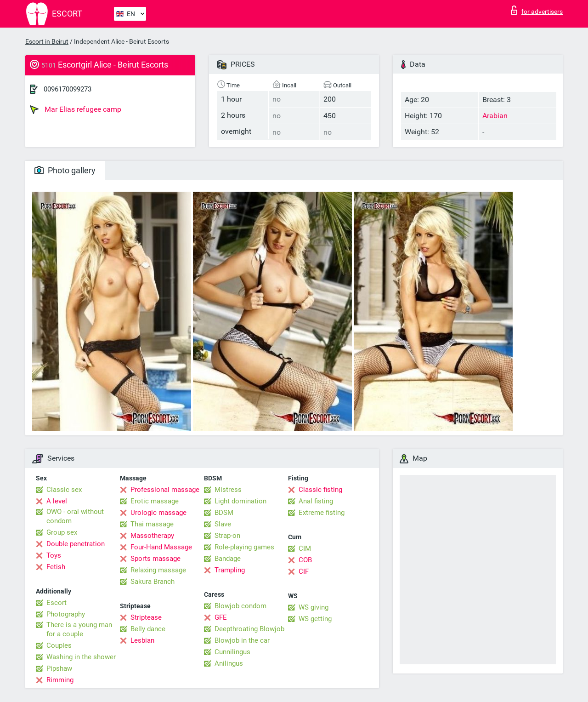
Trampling (230, 570)
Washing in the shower (81, 657)
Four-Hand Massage (161, 547)
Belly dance (148, 629)
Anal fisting (316, 501)
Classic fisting (320, 490)
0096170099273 (68, 89)
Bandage (228, 559)
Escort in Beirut (47, 41)
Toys (54, 555)
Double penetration (76, 544)
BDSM (224, 513)
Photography (66, 614)
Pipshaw (59, 668)
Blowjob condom (240, 606)
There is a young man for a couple (79, 629)
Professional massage (165, 490)
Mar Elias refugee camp (76, 109)
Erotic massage (155, 501)
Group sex (62, 532)
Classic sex (64, 490)
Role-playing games (244, 547)
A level (57, 501)
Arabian (495, 116)
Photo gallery (65, 170)
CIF (304, 571)
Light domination (240, 501)
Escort (57, 603)
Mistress (228, 490)
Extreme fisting (322, 513)
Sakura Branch (153, 582)
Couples (59, 645)
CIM (305, 548)
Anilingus (229, 663)
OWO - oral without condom (75, 516)
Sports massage (155, 559)
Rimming (60, 680)
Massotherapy (152, 536)
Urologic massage (158, 513)
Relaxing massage (158, 570)
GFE (221, 617)
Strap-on (227, 536)
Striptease (146, 617)
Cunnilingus (232, 652)
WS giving (314, 607)
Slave (223, 524)
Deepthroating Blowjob (249, 629)
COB (305, 560)
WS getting (315, 619)
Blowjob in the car (242, 640)
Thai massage (152, 524)
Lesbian (142, 640)
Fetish (56, 567)
